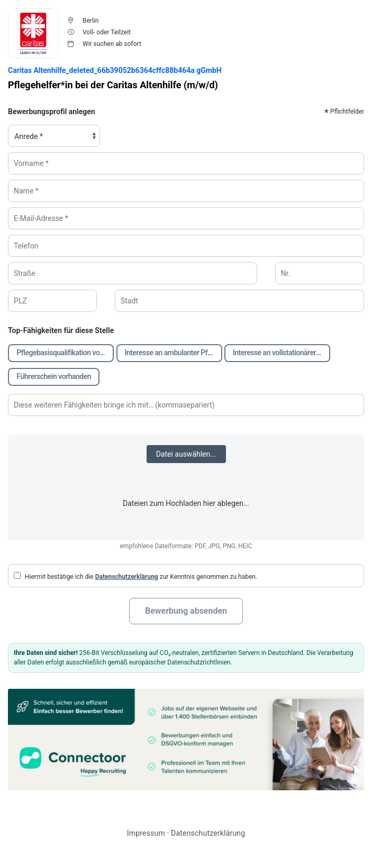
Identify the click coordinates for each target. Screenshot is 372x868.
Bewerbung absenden (186, 611)
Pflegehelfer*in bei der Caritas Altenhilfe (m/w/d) (113, 85)
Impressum (146, 833)
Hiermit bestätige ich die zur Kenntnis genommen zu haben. (135, 576)
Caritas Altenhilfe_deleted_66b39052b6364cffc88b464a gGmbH (115, 70)
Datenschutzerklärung (127, 577)
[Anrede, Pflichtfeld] (54, 136)
